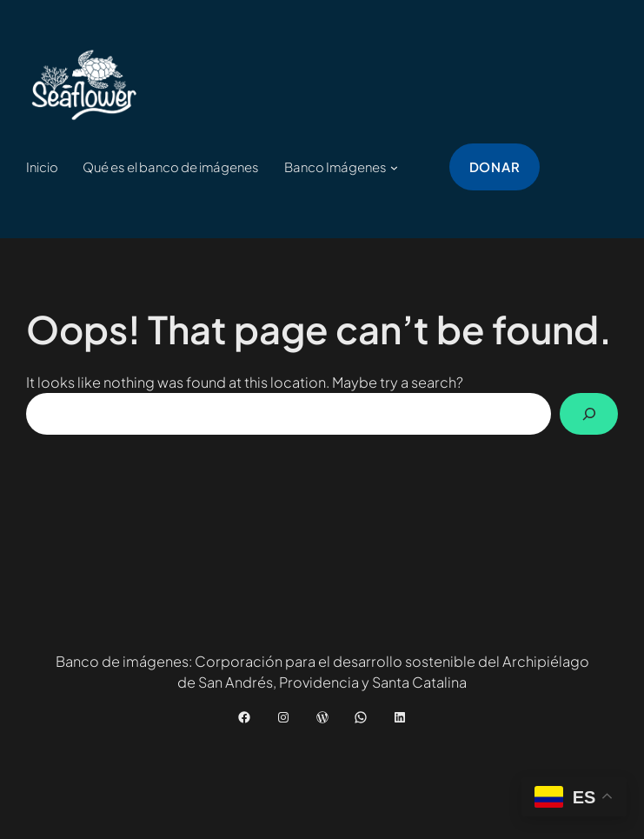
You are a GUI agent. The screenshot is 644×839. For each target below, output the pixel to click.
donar (495, 167)
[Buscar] (589, 414)
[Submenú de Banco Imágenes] (394, 167)
